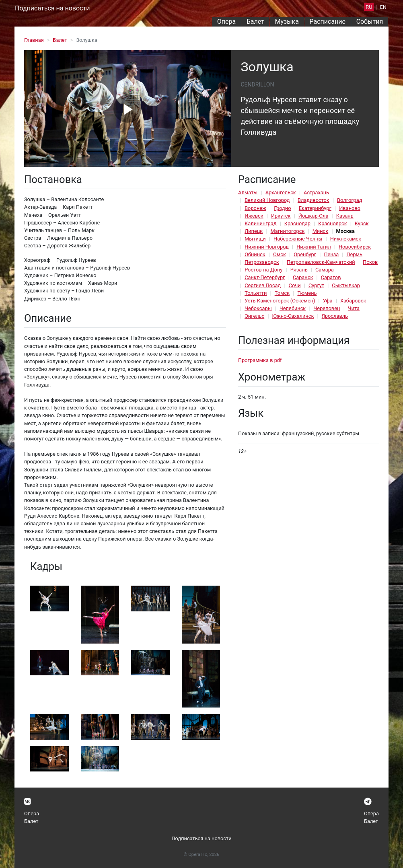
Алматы (248, 192)
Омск (280, 254)
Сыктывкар (346, 285)
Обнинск (255, 254)
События (370, 22)
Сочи (295, 285)
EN (383, 7)
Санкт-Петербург (265, 277)
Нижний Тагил (314, 247)
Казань (345, 216)
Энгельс (254, 316)
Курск (362, 223)
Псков (370, 262)
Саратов (331, 277)
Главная (34, 40)
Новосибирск (355, 247)
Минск (321, 231)
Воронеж (255, 208)
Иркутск (281, 216)
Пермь (354, 254)
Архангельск (281, 192)
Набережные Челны (298, 239)
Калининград (260, 223)
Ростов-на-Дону (263, 270)
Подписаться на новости (52, 8)
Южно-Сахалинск (293, 316)
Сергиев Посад (263, 285)
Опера (226, 22)
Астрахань (316, 192)
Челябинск (293, 308)
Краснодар (297, 223)
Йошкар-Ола (314, 216)
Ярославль (335, 316)
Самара (325, 270)
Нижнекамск (346, 239)
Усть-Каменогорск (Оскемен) (280, 301)
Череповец (327, 308)
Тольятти (256, 293)
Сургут (316, 285)
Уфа (328, 301)
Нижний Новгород (267, 247)
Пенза (331, 254)
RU (369, 7)
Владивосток (314, 200)
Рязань (299, 270)
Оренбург (305, 254)
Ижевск (254, 216)
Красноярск (332, 223)
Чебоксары (258, 308)
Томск (282, 293)
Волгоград (350, 200)
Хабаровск (353, 301)
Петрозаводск (262, 262)
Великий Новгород (267, 200)
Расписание (328, 22)
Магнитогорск (288, 231)
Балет (255, 22)
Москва (345, 231)
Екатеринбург (315, 208)
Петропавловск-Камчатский (321, 262)
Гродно (282, 208)
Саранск (303, 277)
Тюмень (307, 293)
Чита (354, 308)
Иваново (350, 208)
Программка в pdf (260, 360)
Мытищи (255, 239)
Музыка (287, 22)
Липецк (254, 231)
